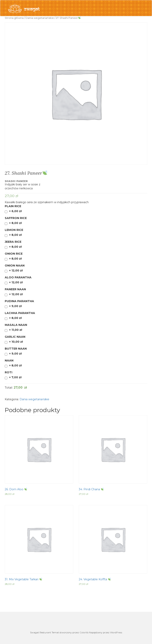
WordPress (116, 632)
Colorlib (84, 632)
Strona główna (14, 18)
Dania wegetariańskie (40, 18)
